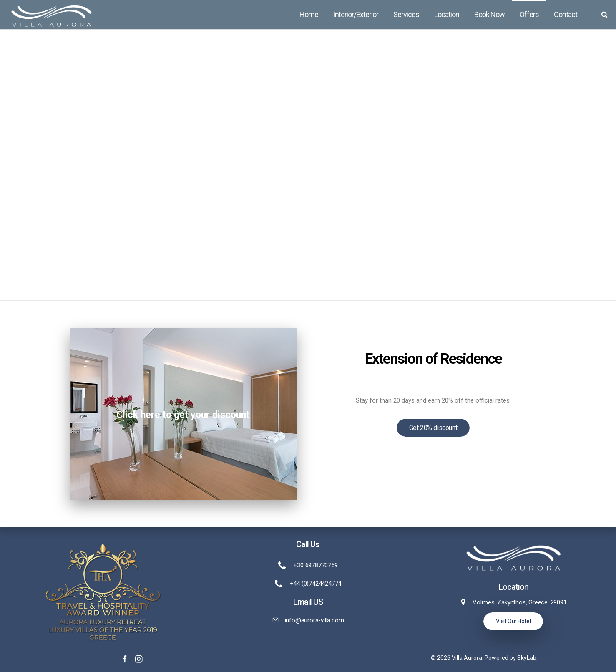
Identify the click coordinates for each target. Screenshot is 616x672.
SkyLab (527, 658)
